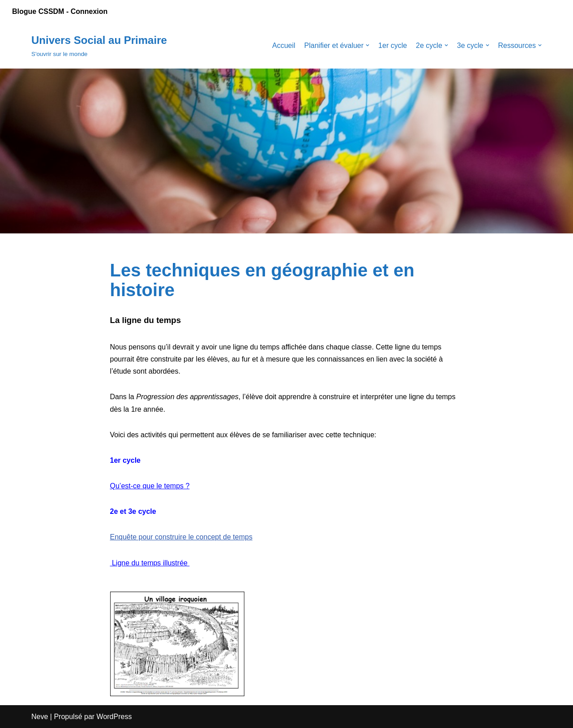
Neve (40, 717)
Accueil (284, 45)
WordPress (114, 717)
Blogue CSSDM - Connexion (60, 11)
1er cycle (393, 45)
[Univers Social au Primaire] (99, 45)
